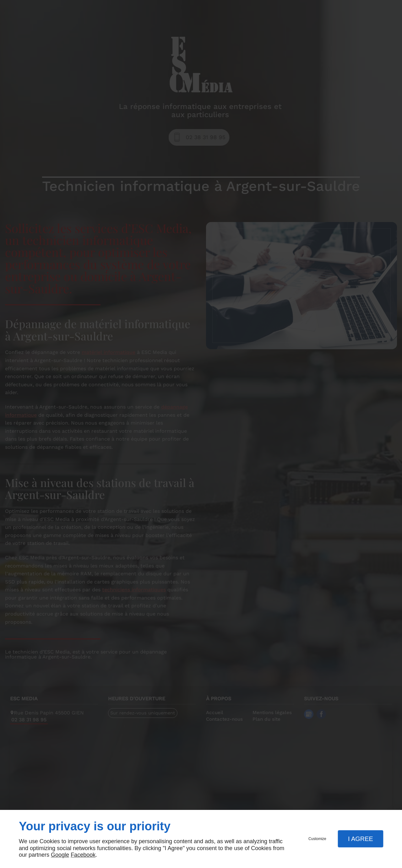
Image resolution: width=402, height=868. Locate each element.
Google (60, 855)
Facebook (83, 855)
